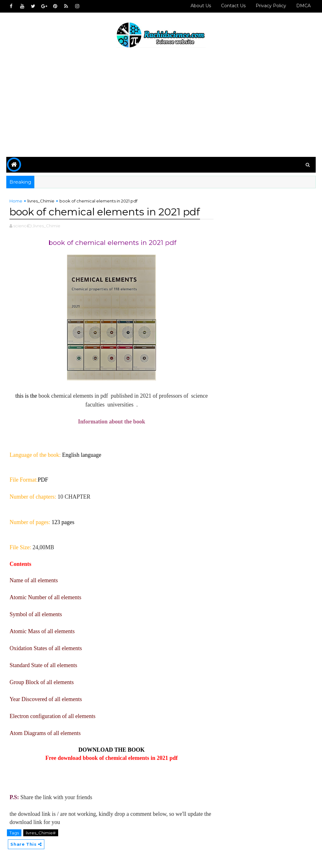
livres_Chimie (41, 201)
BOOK (136, 750)
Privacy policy (271, 6)
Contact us (233, 6)
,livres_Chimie (46, 226)
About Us (201, 6)
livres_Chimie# (41, 833)
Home (16, 201)
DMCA (303, 6)
